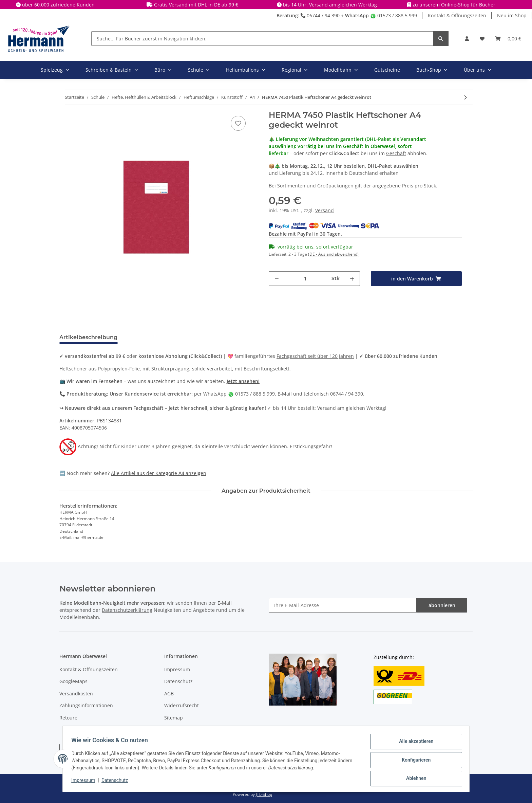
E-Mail (285, 394)
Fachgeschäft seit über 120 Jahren (315, 356)
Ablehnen (414, 779)
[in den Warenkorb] (416, 279)
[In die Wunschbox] (238, 123)
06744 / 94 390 (320, 15)
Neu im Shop (512, 15)
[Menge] (305, 279)
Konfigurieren (414, 761)
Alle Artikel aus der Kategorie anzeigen (159, 473)
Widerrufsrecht (182, 705)
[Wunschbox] (482, 39)
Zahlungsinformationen (86, 705)
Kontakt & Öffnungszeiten (457, 15)
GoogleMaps (73, 681)
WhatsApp (357, 15)
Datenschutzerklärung (127, 610)
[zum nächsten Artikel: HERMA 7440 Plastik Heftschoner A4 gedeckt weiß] (465, 97)
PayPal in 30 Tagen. (320, 234)
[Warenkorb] (508, 39)
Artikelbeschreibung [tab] (88, 337)
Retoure (68, 718)
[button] (467, 39)
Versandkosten (76, 693)
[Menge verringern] (277, 279)
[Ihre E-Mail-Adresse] (343, 605)
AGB (169, 693)
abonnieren (442, 605)
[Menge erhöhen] (352, 279)
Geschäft (396, 153)
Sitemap (174, 718)
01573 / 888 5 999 (394, 15)
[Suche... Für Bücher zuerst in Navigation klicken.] (262, 39)
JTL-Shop (264, 794)
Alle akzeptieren (414, 744)
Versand (325, 210)
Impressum (177, 669)
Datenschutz (178, 681)
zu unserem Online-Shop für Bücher (454, 5)
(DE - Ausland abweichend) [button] (333, 254)
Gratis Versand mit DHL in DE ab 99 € (196, 5)
